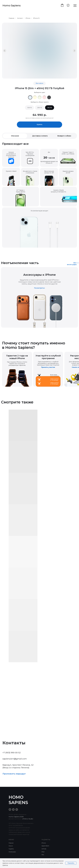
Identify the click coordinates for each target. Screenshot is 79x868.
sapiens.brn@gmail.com (15, 759)
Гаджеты (11, 849)
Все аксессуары (72, 264)
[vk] (17, 810)
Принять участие (48, 367)
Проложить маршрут (14, 774)
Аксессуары (12, 852)
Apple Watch (45, 846)
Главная (11, 18)
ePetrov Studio (28, 819)
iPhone (28, 18)
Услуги (11, 846)
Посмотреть (39, 288)
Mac (43, 855)
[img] (30, 97)
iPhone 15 (36, 18)
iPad (43, 852)
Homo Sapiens (12, 5)
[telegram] (13, 810)
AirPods (44, 849)
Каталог (20, 18)
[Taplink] (10, 810)
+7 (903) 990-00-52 (12, 753)
